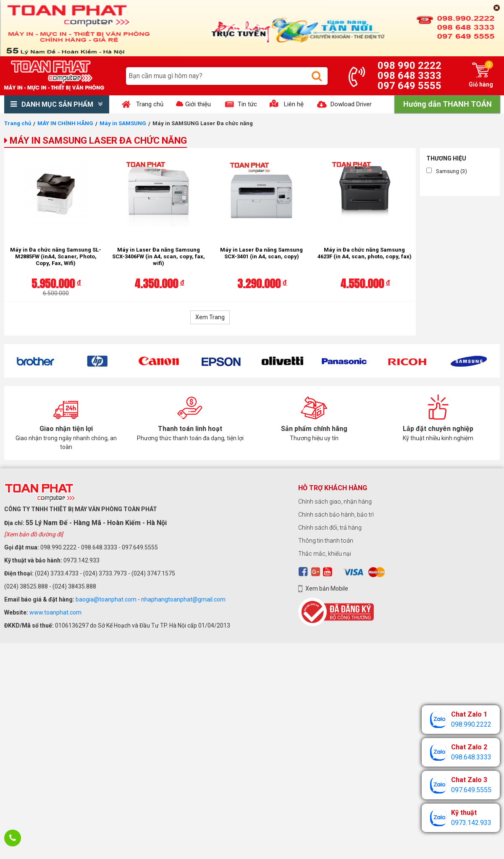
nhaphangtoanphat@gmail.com (183, 599)
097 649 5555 (409, 86)
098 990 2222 (409, 66)
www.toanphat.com (55, 612)
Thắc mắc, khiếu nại (325, 554)
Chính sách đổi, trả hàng (330, 528)
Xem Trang (210, 317)
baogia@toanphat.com (106, 599)
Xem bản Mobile (327, 588)
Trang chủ (18, 123)
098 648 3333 (409, 76)
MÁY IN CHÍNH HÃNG (65, 123)
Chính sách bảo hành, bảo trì (336, 515)
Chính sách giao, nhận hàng (335, 502)
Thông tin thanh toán (326, 541)
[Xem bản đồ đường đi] (34, 534)
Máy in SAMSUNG (123, 123)
